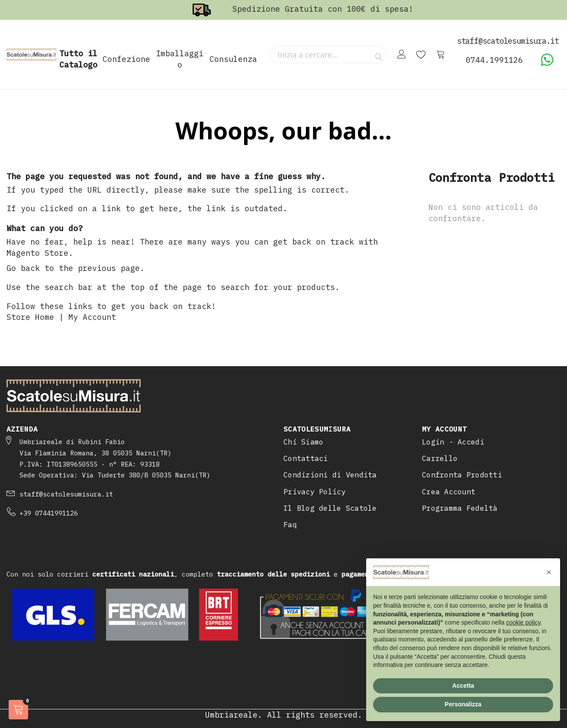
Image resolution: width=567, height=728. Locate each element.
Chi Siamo (303, 442)
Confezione (126, 59)
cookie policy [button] (523, 622)
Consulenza (233, 59)
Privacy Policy (315, 492)
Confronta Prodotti (462, 475)
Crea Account (449, 492)
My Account (92, 317)
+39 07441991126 (49, 513)
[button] (549, 572)
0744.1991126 (494, 60)
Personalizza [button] (463, 704)
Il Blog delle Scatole (330, 508)
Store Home (30, 317)
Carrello (440, 458)
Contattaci (306, 458)
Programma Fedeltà (460, 508)
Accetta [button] (463, 686)
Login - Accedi (453, 442)
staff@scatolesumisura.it (66, 494)
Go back (23, 268)
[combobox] (328, 55)
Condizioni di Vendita (330, 475)
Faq (290, 525)
